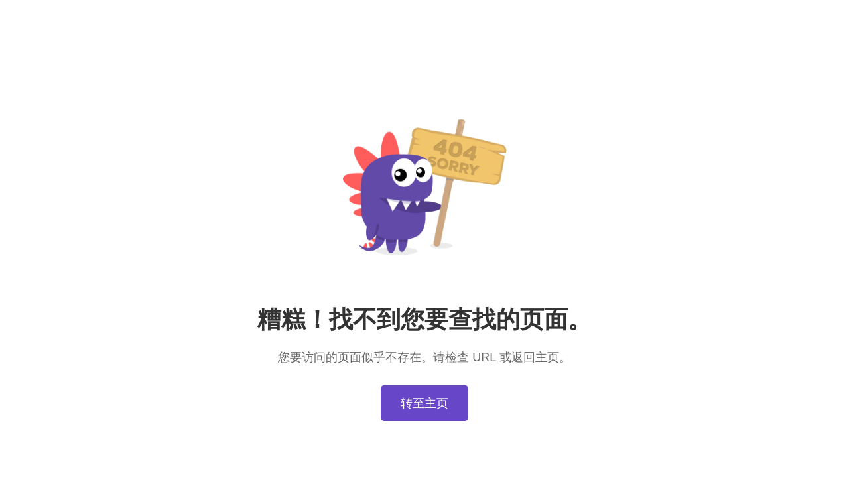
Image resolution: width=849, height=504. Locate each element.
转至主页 (424, 403)
